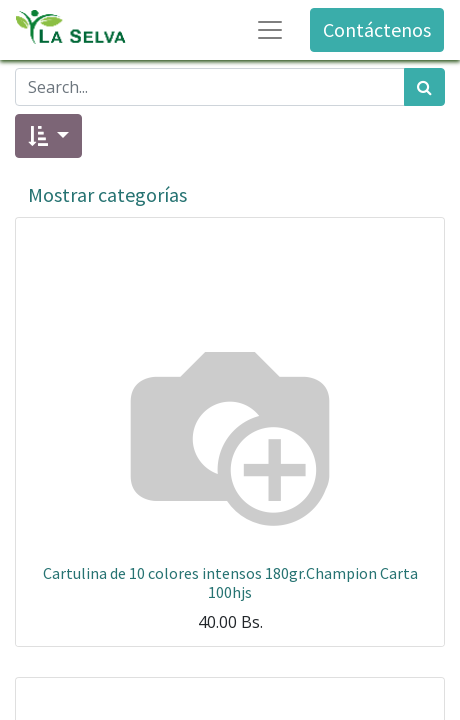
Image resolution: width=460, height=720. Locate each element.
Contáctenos (377, 29)
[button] (48, 136)
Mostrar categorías (107, 194)
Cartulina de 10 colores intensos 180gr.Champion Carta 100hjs (230, 582)
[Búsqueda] (424, 87)
